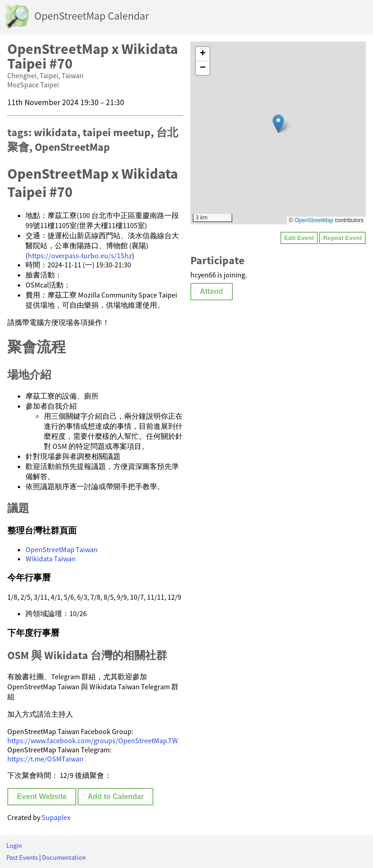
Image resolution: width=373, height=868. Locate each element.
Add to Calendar (116, 796)
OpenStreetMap (314, 220)
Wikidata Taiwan (51, 559)
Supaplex (56, 817)
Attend (212, 291)
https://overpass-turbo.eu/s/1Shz (80, 256)
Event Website (42, 796)
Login (14, 846)
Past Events (22, 857)
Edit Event (299, 238)
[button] (278, 124)
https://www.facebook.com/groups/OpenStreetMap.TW (93, 740)
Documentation (64, 857)
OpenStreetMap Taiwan (62, 549)
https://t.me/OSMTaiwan (45, 759)
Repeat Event (342, 238)
